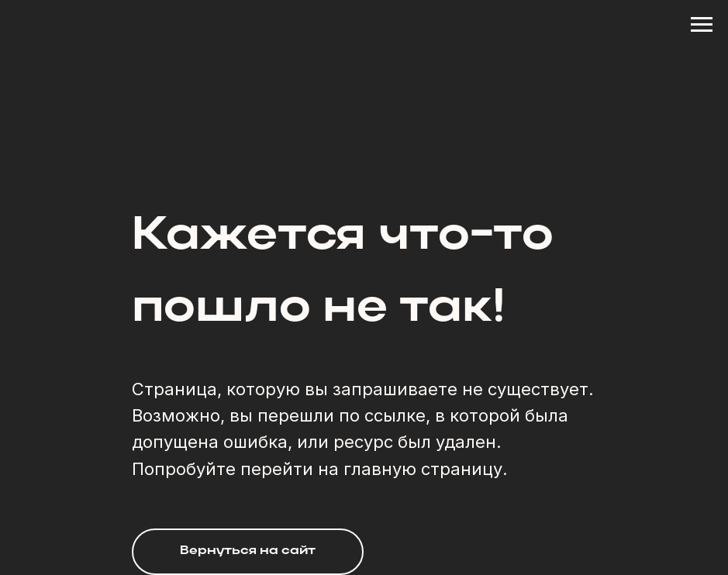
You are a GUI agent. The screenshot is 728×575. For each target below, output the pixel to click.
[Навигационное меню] (702, 25)
